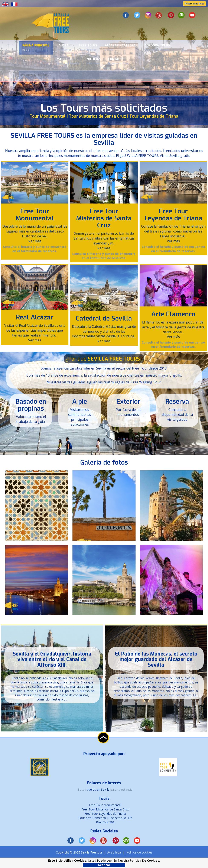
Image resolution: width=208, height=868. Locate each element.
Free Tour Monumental (35, 215)
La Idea (64, 48)
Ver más (35, 241)
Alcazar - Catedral (121, 48)
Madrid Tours (68, 61)
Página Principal (36, 48)
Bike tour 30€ (105, 822)
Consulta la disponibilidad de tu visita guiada (177, 415)
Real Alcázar (35, 317)
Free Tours (88, 48)
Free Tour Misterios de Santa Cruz (104, 218)
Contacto (118, 61)
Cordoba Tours (157, 48)
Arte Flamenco (173, 314)
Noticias (94, 61)
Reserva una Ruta (194, 4)
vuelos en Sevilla (99, 789)
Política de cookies (139, 852)
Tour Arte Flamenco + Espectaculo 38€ (105, 818)
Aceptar (104, 865)
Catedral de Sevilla (104, 318)
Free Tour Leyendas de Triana (173, 215)
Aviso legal (114, 852)
